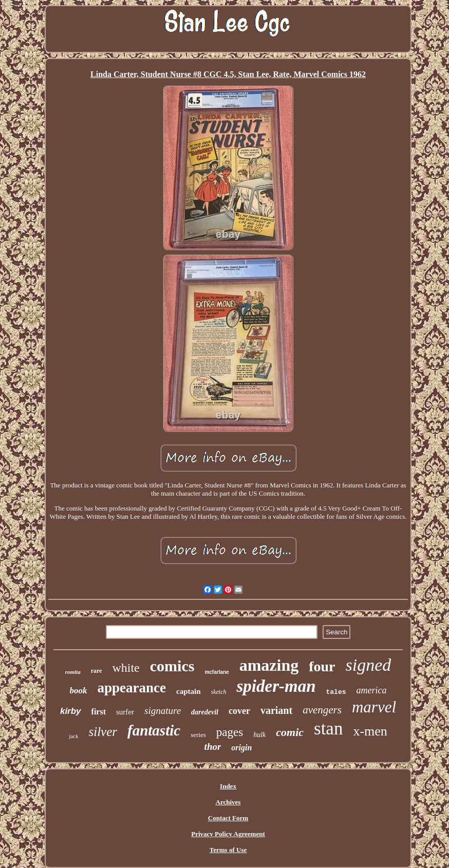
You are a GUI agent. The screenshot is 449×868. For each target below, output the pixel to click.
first (99, 712)
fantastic (154, 730)
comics (172, 666)
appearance (132, 688)
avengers (322, 710)
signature (163, 711)
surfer (125, 712)
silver (103, 732)
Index (228, 786)
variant (276, 710)
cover (239, 711)
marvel (374, 707)
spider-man (276, 686)
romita (73, 672)
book (79, 691)
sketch (219, 692)
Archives (228, 802)
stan (328, 729)
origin (241, 748)
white (126, 668)
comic (290, 732)
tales (336, 692)
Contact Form (228, 818)
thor (213, 747)
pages (230, 732)
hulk (259, 735)
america (372, 690)
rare (97, 671)
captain (189, 691)
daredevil (205, 712)
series (198, 735)
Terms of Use (228, 850)
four (322, 666)
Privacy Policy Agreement (228, 834)
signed (369, 665)
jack (73, 736)
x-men (370, 731)
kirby (71, 711)
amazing (269, 665)
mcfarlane (217, 672)
